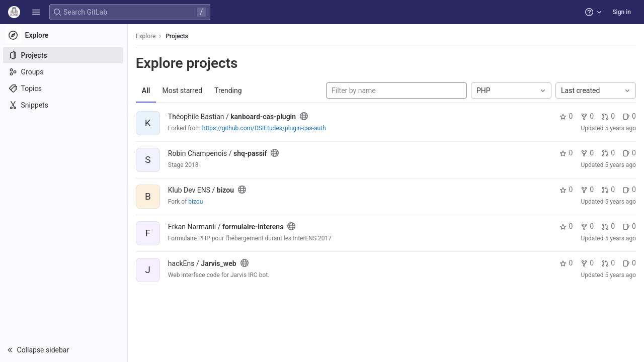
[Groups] (64, 72)
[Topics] (64, 88)
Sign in (622, 12)
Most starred (184, 90)
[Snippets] (64, 105)
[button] (36, 12)
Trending (229, 90)
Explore (147, 36)
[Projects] (64, 55)
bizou (196, 202)
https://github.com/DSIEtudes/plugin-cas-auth (265, 128)
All (147, 90)
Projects (178, 36)
